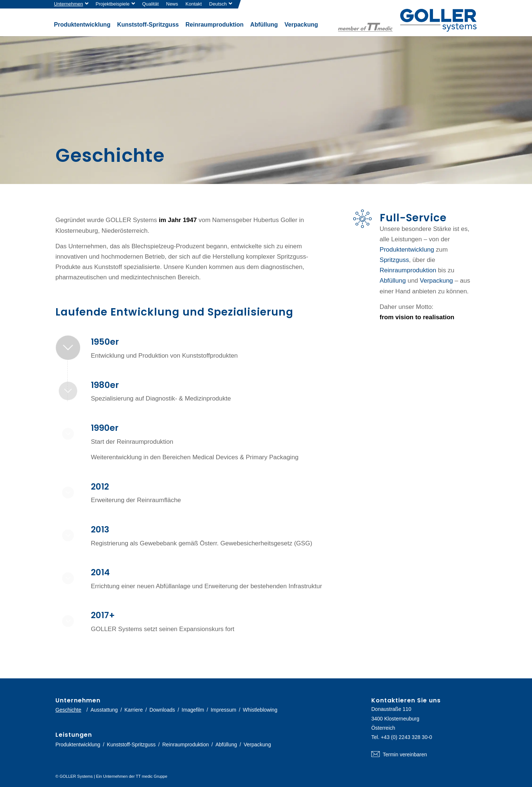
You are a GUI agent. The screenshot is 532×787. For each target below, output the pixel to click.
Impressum (223, 710)
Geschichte (68, 710)
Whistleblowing (260, 710)
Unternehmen (69, 4)
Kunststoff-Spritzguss (131, 745)
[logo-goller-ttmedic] (407, 20)
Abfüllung (393, 281)
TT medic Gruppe (151, 776)
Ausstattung (104, 710)
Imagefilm (193, 710)
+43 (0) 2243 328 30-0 (407, 737)
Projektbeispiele (113, 4)
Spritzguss (394, 260)
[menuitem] (73, 4)
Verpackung (436, 281)
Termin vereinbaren (424, 754)
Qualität (151, 4)
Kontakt (194, 4)
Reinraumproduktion (408, 270)
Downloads (162, 710)
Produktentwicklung (407, 250)
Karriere (134, 710)
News (172, 4)
